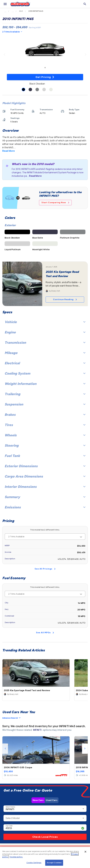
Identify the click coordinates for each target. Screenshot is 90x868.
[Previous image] (4, 54)
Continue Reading (65, 299)
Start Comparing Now (55, 203)
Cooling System (45, 373)
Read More (9, 151)
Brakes (45, 415)
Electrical (45, 363)
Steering (45, 445)
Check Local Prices (45, 837)
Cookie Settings (34, 863)
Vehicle (45, 322)
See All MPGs (45, 633)
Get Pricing (45, 77)
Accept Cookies (54, 863)
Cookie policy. (16, 857)
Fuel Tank (45, 456)
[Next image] (86, 54)
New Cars (38, 800)
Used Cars (52, 800)
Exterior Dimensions (45, 466)
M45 (21, 11)
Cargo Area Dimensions (45, 476)
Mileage (45, 353)
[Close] (85, 852)
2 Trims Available (12, 32)
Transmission (45, 342)
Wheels (45, 435)
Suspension (45, 404)
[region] (45, 858)
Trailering (45, 394)
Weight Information (45, 384)
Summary (45, 497)
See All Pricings (45, 569)
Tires (45, 425)
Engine (45, 332)
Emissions (45, 507)
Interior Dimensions (45, 487)
